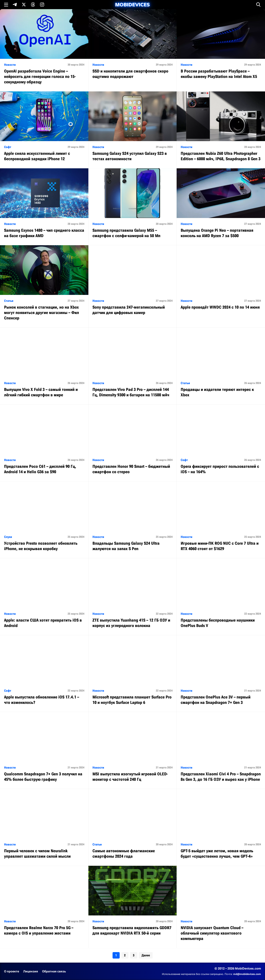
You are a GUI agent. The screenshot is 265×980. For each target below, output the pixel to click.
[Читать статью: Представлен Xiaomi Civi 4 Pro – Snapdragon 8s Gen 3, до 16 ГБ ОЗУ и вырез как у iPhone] (221, 750)
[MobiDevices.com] (132, 5)
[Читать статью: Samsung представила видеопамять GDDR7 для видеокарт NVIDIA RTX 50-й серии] (133, 904)
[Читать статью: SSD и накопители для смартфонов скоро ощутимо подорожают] (133, 48)
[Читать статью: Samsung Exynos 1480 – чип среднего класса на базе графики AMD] (44, 207)
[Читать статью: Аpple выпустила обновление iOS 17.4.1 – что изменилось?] (44, 674)
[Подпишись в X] (24, 5)
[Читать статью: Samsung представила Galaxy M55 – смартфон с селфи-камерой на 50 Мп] (133, 207)
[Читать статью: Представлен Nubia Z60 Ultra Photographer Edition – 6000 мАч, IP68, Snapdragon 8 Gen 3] (221, 130)
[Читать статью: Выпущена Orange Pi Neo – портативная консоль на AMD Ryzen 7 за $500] (221, 207)
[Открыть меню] (6, 5)
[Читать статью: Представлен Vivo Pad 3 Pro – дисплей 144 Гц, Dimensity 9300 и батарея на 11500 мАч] (133, 366)
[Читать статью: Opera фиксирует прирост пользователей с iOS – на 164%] (221, 443)
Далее (146, 955)
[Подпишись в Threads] (33, 5)
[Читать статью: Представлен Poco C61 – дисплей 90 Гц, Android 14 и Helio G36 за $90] (44, 443)
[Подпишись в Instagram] (42, 5)
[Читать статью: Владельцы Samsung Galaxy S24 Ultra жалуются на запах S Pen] (133, 520)
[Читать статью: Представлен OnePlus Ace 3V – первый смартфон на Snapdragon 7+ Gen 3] (221, 674)
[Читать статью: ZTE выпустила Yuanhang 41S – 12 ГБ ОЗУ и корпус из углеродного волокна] (133, 597)
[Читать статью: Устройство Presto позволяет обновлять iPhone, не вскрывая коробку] (44, 520)
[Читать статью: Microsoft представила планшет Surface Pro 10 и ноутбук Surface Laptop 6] (133, 674)
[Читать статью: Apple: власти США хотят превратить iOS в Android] (44, 597)
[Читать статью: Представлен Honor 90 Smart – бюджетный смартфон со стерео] (133, 443)
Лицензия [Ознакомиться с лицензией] (31, 971)
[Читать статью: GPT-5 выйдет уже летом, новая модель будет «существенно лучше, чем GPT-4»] (221, 827)
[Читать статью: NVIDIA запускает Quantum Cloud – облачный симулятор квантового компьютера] (221, 907)
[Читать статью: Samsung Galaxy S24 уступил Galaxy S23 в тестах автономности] (133, 130)
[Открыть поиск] (258, 5)
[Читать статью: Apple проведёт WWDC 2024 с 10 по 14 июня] (221, 281)
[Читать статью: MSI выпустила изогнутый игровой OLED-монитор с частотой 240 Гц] (133, 750)
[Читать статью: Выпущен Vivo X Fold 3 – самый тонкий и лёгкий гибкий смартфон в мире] (44, 366)
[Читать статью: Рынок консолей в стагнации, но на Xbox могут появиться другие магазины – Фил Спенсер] (44, 286)
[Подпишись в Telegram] (15, 5)
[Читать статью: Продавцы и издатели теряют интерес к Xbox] (221, 366)
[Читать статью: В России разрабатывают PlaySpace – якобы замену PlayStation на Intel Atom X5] (221, 48)
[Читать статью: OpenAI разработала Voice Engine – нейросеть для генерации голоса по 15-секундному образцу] (44, 50)
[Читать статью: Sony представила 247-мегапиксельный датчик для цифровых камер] (133, 284)
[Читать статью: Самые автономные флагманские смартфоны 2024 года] (133, 827)
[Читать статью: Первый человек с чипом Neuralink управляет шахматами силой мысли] (44, 827)
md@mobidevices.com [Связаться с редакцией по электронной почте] (247, 974)
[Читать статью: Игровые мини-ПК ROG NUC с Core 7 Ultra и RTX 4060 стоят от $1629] (221, 520)
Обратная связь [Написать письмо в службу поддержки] (54, 971)
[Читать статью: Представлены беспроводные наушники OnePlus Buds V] (221, 597)
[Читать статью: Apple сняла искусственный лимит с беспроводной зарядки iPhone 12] (44, 130)
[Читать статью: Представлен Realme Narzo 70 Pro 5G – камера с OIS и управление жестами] (44, 904)
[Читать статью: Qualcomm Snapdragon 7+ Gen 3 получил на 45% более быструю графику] (44, 750)
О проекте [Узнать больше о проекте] (12, 971)
